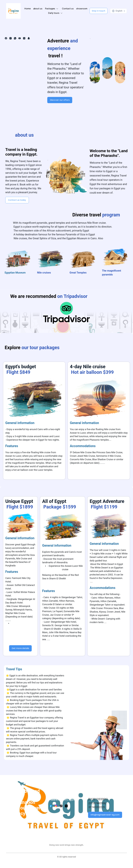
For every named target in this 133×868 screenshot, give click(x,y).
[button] (52, 9)
